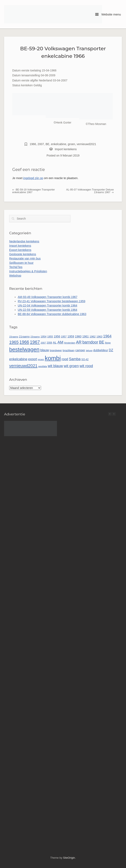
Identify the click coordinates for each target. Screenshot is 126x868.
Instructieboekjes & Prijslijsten (28, 271)
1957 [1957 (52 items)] (64, 337)
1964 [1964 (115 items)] (107, 336)
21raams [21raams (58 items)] (24, 337)
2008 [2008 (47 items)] (49, 343)
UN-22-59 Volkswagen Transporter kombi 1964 (47, 310)
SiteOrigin (69, 858)
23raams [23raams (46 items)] (35, 337)
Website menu (108, 14)
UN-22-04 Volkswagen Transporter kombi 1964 (47, 305)
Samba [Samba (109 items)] (75, 359)
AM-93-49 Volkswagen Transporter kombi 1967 (48, 297)
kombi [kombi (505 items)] (53, 358)
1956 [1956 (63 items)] (57, 336)
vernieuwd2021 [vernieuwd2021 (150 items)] (23, 366)
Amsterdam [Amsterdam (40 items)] (70, 343)
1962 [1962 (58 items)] (93, 337)
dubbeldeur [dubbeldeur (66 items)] (101, 350)
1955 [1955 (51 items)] (50, 337)
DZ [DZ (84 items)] (111, 350)
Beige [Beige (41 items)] (108, 343)
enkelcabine (59, 144)
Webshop (15, 276)
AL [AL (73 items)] (55, 342)
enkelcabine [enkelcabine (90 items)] (18, 359)
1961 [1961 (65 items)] (86, 336)
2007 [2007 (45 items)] (43, 343)
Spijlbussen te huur (21, 263)
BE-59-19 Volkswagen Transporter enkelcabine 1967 (33, 191)
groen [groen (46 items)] (41, 359)
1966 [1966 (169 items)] (24, 342)
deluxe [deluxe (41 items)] (89, 350)
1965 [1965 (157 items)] (14, 342)
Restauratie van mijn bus (25, 258)
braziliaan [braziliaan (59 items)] (69, 350)
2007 (41, 144)
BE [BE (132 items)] (102, 342)
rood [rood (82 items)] (65, 359)
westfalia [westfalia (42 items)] (43, 366)
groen (71, 144)
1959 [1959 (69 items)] (71, 336)
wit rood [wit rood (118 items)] (86, 366)
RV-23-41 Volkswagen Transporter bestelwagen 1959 (52, 301)
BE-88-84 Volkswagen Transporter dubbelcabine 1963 (52, 314)
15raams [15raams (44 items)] (14, 337)
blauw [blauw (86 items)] (45, 350)
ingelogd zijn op (33, 178)
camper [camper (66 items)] (80, 350)
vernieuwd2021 (86, 144)
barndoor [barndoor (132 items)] (90, 342)
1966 (33, 144)
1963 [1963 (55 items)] (99, 337)
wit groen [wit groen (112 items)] (71, 366)
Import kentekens (66, 149)
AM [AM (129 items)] (60, 342)
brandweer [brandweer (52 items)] (56, 350)
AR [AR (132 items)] (79, 342)
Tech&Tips (16, 267)
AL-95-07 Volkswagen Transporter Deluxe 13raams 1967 (90, 191)
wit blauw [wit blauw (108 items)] (55, 366)
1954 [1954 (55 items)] (43, 337)
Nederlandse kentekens (24, 241)
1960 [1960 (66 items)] (78, 336)
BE (47, 144)
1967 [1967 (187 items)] (35, 342)
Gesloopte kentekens (23, 254)
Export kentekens (20, 250)
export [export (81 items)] (33, 359)
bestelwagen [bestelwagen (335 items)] (24, 349)
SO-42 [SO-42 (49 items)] (85, 359)
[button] (114, 414)
